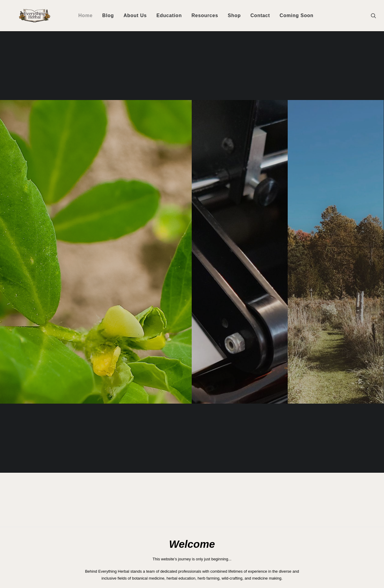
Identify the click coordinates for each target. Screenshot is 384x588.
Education (169, 15)
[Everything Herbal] (27, 16)
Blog (108, 15)
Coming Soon (297, 15)
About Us (135, 15)
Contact (260, 15)
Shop (234, 15)
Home (85, 15)
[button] (376, 16)
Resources (205, 15)
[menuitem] (85, 16)
